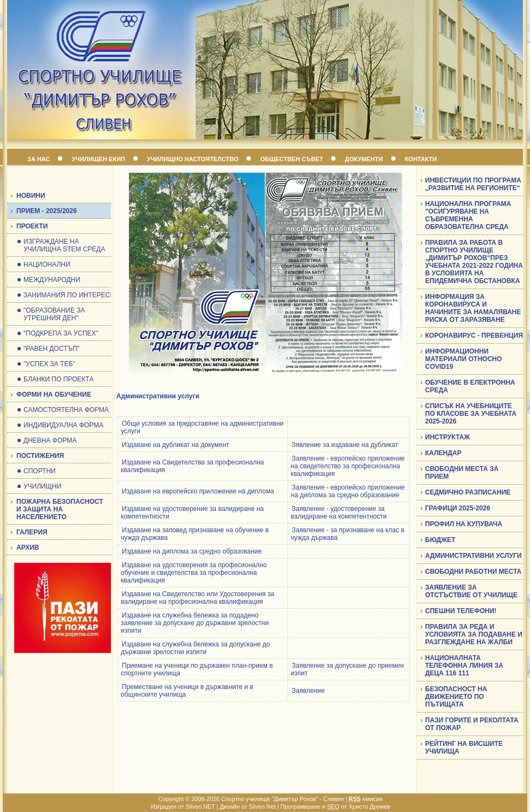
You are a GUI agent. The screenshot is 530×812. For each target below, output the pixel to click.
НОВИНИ (31, 196)
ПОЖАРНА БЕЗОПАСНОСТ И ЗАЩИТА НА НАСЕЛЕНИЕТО (60, 509)
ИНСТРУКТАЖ (447, 437)
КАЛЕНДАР (443, 453)
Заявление (308, 691)
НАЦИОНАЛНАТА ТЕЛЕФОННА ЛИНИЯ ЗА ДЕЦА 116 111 (464, 666)
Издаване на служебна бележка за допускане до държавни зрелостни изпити (195, 648)
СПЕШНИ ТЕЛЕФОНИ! (461, 611)
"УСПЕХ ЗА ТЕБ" (49, 364)
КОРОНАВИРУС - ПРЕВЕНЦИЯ (474, 336)
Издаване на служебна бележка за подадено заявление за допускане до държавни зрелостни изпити (195, 623)
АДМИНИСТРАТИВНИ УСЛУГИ (473, 556)
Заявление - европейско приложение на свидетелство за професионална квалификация (348, 466)
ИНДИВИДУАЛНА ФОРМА (63, 425)
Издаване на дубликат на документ (175, 445)
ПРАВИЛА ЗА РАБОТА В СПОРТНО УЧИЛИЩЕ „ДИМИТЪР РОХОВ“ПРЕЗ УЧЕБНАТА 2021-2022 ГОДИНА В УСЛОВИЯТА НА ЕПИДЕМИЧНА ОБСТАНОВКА (474, 262)
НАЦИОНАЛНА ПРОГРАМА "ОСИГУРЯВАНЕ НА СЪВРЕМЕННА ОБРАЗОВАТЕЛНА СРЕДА (468, 215)
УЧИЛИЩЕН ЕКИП (98, 159)
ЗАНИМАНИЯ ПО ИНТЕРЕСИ (69, 295)
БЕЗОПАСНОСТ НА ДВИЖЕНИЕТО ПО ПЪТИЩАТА (456, 697)
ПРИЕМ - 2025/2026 (47, 211)
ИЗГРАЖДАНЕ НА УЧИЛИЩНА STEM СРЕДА (64, 245)
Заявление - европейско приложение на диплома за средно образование (348, 491)
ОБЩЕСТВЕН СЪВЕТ (291, 159)
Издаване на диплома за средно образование (192, 551)
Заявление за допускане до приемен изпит (347, 669)
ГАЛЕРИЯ (32, 532)
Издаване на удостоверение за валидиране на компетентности (192, 513)
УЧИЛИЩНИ (42, 486)
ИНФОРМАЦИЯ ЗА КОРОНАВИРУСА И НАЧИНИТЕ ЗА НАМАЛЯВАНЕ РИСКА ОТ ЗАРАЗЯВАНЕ (473, 308)
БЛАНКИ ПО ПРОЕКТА (58, 379)
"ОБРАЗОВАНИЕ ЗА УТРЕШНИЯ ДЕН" (54, 314)
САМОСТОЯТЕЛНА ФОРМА (66, 410)
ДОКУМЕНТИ (364, 159)
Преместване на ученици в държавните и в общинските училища (187, 691)
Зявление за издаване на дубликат (345, 445)
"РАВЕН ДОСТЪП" (52, 349)
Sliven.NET (201, 807)
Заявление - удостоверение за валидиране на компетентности (339, 513)
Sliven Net (262, 807)
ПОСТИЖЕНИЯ (40, 456)
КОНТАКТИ (421, 159)
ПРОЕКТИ (32, 226)
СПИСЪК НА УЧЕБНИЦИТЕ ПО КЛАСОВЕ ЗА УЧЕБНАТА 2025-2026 (471, 414)
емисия (366, 799)
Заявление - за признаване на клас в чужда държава (348, 534)
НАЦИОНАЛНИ (47, 264)
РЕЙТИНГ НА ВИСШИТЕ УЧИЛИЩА (464, 748)
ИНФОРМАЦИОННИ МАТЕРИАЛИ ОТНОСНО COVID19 (464, 359)
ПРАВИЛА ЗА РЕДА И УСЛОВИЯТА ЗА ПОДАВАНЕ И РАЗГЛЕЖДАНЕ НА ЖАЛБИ (474, 634)
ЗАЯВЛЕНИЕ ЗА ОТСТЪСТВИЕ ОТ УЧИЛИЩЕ (471, 591)
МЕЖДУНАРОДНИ (52, 280)
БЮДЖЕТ (440, 540)
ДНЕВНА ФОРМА (50, 440)
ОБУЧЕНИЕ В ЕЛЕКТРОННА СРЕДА (470, 386)
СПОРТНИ (40, 471)
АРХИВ (28, 548)
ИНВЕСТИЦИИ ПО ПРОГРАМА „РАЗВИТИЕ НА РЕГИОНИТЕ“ (473, 184)
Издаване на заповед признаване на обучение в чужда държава (195, 534)
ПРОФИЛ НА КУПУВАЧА (464, 524)
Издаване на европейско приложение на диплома (198, 491)
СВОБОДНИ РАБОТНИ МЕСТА (473, 572)
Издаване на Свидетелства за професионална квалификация (192, 466)
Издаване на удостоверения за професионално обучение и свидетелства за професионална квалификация (194, 573)
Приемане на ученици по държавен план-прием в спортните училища (197, 669)
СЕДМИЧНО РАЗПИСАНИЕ (468, 492)
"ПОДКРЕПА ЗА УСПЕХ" (61, 333)
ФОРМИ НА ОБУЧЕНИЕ (54, 395)
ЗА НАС (39, 159)
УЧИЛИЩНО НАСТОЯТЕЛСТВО (193, 159)
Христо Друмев (369, 807)
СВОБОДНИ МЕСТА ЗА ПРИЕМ (462, 473)
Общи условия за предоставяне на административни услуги (202, 427)
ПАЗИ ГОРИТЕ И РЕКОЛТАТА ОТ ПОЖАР (472, 724)
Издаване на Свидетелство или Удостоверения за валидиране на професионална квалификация (198, 598)
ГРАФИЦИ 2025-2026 (458, 508)
